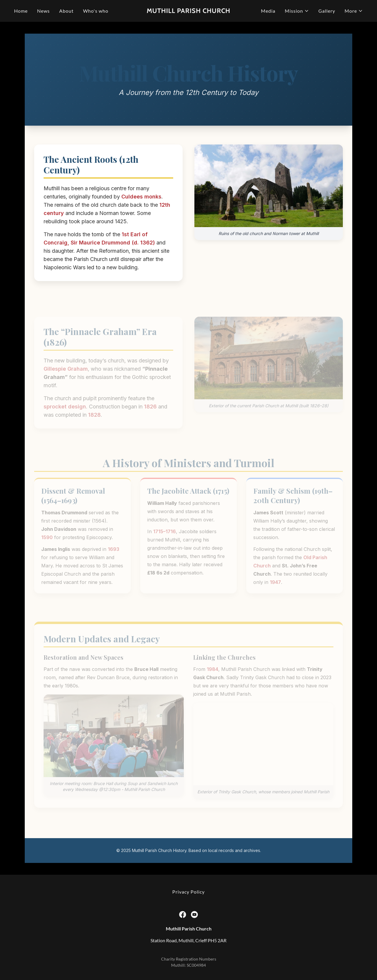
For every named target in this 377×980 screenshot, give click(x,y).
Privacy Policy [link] (188, 892)
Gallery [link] (327, 11)
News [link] (43, 11)
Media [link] (268, 11)
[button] (297, 11)
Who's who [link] (96, 11)
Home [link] (21, 11)
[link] (189, 11)
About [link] (66, 11)
